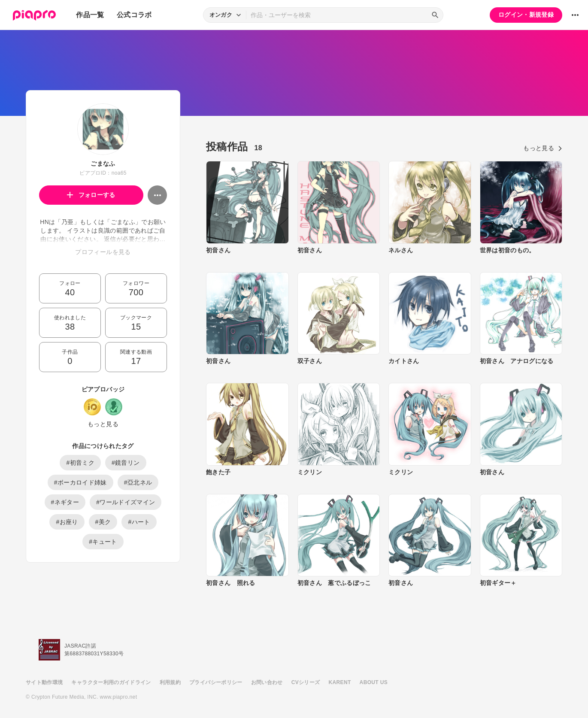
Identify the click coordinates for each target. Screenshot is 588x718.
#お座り (67, 522)
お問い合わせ (267, 682)
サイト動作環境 (44, 682)
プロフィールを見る (103, 252)
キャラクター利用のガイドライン (111, 682)
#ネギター (65, 502)
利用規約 (170, 682)
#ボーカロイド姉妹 (80, 482)
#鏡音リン (126, 463)
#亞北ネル (138, 482)
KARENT (340, 682)
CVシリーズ (306, 682)
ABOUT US (374, 682)
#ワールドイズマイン (126, 502)
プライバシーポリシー (216, 682)
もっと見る (103, 424)
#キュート (103, 542)
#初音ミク (80, 463)
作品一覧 (90, 15)
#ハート (139, 522)
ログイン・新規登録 (526, 15)
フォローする (91, 195)
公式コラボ (134, 15)
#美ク (103, 522)
